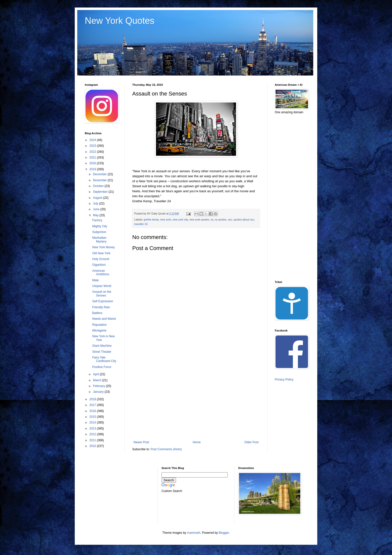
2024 (93, 140)
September (101, 192)
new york (166, 219)
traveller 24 (141, 224)
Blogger (224, 533)
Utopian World (102, 286)
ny (212, 219)
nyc (230, 219)
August (98, 198)
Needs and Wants (104, 319)
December (100, 174)
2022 (93, 152)
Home (197, 442)
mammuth (194, 533)
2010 (93, 446)
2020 (93, 163)
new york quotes (199, 219)
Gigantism (99, 265)
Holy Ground (101, 259)
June (97, 209)
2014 (93, 422)
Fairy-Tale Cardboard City (104, 359)
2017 (93, 405)
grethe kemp (151, 219)
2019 (93, 169)
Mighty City (100, 226)
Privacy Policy (284, 379)
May (96, 215)
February (99, 386)
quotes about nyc (244, 219)
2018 (93, 399)
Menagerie (99, 330)
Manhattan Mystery (99, 239)
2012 (93, 434)
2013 (93, 428)
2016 (93, 411)
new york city (180, 219)
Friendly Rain (101, 307)
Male (95, 280)
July (96, 203)
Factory (97, 220)
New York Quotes (119, 21)
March (98, 380)
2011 (93, 440)
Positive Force (102, 367)
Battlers (97, 313)
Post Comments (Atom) (166, 449)
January (99, 392)
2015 (93, 417)
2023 (93, 146)
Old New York (101, 253)
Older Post (251, 442)
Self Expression (103, 301)
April (96, 374)
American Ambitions (101, 272)
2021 (93, 157)
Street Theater (102, 352)
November (100, 180)
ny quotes (221, 219)
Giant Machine (102, 346)
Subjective (99, 232)
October (99, 186)
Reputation (99, 325)
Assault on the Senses (102, 293)
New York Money (103, 247)
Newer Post (141, 442)
